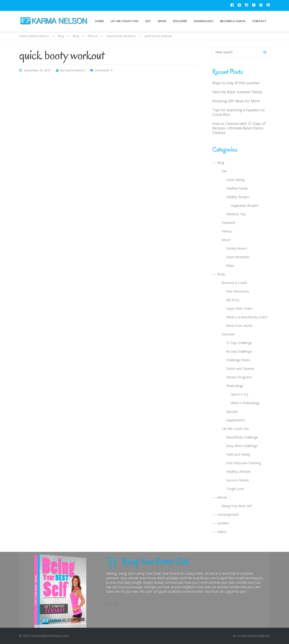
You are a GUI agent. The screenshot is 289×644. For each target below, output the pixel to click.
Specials (232, 411)
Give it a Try (239, 394)
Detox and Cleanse (240, 369)
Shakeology (204, 21)
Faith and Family (238, 454)
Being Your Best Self (237, 506)
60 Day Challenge (239, 351)
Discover (180, 21)
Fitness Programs (239, 377)
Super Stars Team (239, 308)
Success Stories (238, 480)
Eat (148, 21)
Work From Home (239, 326)
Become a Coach (233, 21)
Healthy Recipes (238, 197)
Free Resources (238, 291)
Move (162, 21)
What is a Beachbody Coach (247, 317)
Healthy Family (237, 188)
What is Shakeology (245, 403)
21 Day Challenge (239, 343)
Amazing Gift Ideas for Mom (236, 101)
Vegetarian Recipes (245, 205)
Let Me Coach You (125, 21)
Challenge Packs (238, 360)
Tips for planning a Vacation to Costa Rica (239, 112)
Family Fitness (237, 248)
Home (99, 21)
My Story (233, 300)
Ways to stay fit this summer (236, 83)
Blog (221, 163)
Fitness (227, 231)
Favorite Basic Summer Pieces (237, 92)
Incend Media (247, 636)
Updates (223, 523)
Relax (230, 266)
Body (221, 274)
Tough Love (235, 489)
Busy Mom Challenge (242, 446)
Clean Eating (235, 180)
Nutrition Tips (236, 214)
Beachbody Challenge (242, 437)
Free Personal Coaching (244, 463)
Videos (222, 532)
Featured (228, 223)
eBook (222, 497)
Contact (259, 21)
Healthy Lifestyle (238, 472)
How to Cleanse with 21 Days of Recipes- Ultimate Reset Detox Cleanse (239, 128)
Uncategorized (228, 514)
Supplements (236, 420)
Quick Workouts (238, 257)
